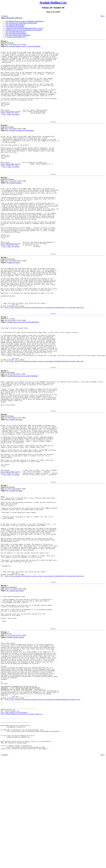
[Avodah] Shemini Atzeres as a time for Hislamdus (22, 426)
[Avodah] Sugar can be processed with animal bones (23, 364)
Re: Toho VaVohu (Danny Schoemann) (18, 35)
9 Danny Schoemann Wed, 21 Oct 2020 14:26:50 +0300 (13, 671)
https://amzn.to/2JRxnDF (11, 127)
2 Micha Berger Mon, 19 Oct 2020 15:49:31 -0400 (13, 141)
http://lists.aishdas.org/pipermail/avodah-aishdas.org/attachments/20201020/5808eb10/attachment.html (42, 800)
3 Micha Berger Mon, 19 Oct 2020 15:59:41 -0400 (13, 201)
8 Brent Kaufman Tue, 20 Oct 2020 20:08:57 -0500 (13, 554)
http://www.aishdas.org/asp (11, 124)
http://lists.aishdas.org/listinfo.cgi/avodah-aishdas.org (22, 818)
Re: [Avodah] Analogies (14, 204)
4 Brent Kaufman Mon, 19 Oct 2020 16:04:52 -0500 (13, 293)
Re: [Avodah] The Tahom (15, 475)
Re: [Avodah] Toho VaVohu (15, 674)
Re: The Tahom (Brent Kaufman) (16, 33)
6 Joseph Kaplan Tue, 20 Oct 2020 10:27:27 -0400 (13, 423)
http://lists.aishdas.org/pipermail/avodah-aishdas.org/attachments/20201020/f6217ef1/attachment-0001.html (44, 659)
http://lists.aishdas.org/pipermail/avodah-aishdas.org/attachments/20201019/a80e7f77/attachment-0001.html (44, 349)
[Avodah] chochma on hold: (15, 726)
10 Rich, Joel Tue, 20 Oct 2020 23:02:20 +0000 (13, 724)
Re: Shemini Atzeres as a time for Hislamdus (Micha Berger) (25, 21)
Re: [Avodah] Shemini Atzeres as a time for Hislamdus (24, 46)
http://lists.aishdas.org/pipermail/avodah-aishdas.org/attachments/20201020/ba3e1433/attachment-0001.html (44, 411)
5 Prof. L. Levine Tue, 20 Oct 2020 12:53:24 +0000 (13, 362)
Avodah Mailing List (53, 3)
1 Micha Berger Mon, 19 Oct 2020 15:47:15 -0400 (13, 44)
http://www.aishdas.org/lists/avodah (14, 816)
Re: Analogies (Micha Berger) (15, 25)
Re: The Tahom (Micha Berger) (16, 32)
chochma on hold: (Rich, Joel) (16, 37)
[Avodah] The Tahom (13, 296)
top (54, 135)
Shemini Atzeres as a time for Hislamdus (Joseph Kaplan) (24, 30)
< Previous (4, 16)
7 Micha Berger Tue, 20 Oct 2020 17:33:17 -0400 (13, 472)
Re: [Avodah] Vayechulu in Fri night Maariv (20, 144)
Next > (103, 16)
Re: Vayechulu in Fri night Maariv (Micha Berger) (22, 23)
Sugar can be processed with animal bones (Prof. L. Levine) (25, 28)
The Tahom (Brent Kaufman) (15, 26)
